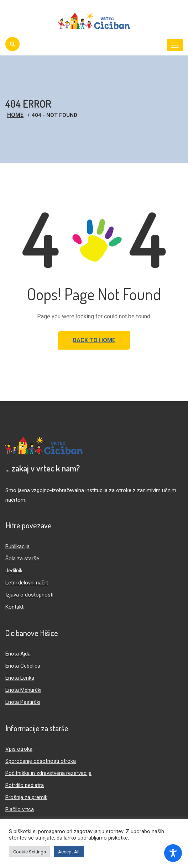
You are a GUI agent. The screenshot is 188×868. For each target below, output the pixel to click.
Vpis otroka (19, 749)
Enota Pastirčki (23, 702)
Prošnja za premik (26, 797)
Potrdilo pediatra (25, 785)
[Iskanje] (12, 44)
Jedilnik (14, 571)
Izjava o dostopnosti (29, 595)
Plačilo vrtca (20, 809)
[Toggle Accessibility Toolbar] (173, 853)
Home (15, 115)
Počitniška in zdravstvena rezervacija (48, 773)
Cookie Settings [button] (30, 852)
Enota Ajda (18, 654)
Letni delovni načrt (27, 583)
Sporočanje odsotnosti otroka (41, 761)
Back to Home (94, 340)
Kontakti (15, 607)
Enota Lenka (20, 678)
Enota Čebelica (23, 666)
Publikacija (17, 546)
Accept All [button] (69, 852)
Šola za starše (22, 559)
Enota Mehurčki (23, 690)
